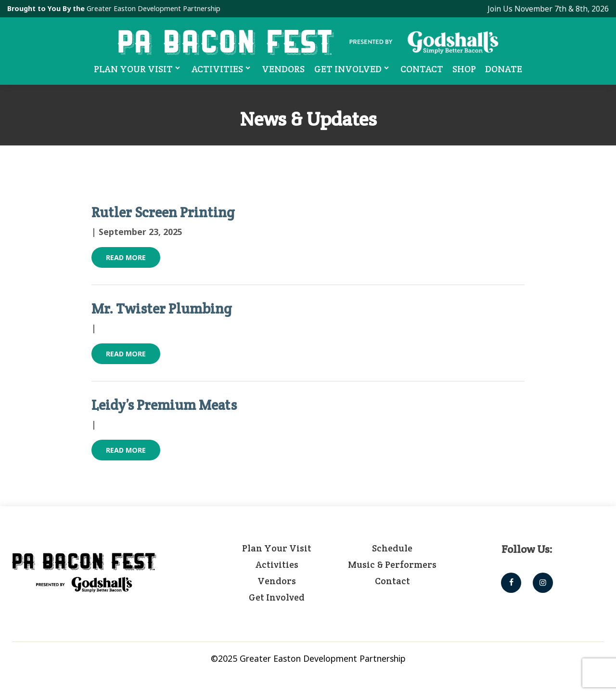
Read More (126, 257)
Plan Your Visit (138, 68)
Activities (222, 68)
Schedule (392, 548)
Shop (465, 69)
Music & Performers (392, 564)
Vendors (283, 69)
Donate (504, 69)
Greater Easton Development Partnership (154, 8)
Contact (422, 69)
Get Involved (353, 68)
